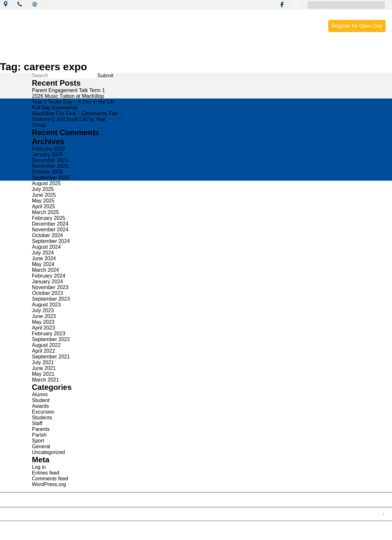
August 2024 (46, 247)
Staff (37, 423)
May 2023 (43, 322)
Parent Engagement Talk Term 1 (69, 90)
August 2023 (46, 305)
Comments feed (50, 479)
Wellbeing (227, 49)
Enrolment (303, 49)
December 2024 (50, 224)
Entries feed (46, 473)
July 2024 (43, 253)
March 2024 (46, 270)
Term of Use (110, 531)
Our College (57, 49)
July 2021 (43, 362)
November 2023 (50, 287)
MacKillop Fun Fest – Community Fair (75, 113)
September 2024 (51, 241)
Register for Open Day (357, 26)
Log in (39, 467)
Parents (41, 429)
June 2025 (44, 195)
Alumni (40, 394)
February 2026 (49, 149)
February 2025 (49, 218)
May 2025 (43, 201)
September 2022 (51, 339)
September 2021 (51, 357)
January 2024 (48, 282)
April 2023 (44, 328)
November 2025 (50, 166)
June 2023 (44, 316)
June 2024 (44, 258)
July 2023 (43, 310)
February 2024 (49, 276)
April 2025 (44, 206)
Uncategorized (49, 452)
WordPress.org (49, 484)
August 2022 (46, 345)
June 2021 (44, 368)
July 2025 (43, 189)
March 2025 (46, 212)
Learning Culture (183, 49)
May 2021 (43, 374)
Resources (265, 49)
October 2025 (48, 172)
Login (135, 531)
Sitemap (83, 531)
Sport (38, 441)
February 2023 (49, 334)
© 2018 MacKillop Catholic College (36, 531)
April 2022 (44, 351)
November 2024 (50, 230)
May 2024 (43, 264)
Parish (39, 435)
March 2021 (46, 380)
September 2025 (51, 178)
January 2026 (48, 154)
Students (42, 418)
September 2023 (51, 299)
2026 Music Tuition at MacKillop (68, 96)
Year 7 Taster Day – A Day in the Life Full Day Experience (74, 105)
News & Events (101, 49)
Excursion (43, 412)
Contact (338, 49)
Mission (141, 49)
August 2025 (46, 183)
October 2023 (48, 293)
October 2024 (48, 235)
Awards (41, 406)
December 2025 (50, 160)
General (41, 446)
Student (41, 400)
